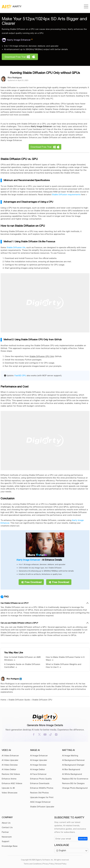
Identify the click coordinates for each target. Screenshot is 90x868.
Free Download (33, 582)
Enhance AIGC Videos (12, 783)
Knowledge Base (10, 846)
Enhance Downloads (40, 783)
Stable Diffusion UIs (16, 247)
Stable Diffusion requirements (66, 194)
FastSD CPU (20, 375)
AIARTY (12, 6)
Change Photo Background (75, 788)
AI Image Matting (70, 756)
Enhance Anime (9, 779)
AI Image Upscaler (39, 760)
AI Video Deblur (9, 769)
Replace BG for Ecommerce (75, 779)
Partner (5, 832)
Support (6, 841)
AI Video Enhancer (10, 756)
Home (3, 700)
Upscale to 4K (8, 788)
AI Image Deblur (37, 769)
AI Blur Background (71, 769)
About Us (6, 823)
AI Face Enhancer (38, 774)
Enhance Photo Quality (41, 779)
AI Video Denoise (10, 765)
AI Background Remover (73, 760)
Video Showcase (10, 793)
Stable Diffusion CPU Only (42, 356)
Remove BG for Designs (73, 783)
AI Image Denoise (38, 765)
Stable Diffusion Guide (19, 700)
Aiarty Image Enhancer (17, 40)
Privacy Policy (48, 864)
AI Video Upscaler (10, 760)
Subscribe (83, 839)
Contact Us (7, 827)
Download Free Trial (15, 57)
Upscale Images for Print (42, 797)
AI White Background (72, 774)
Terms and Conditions (33, 864)
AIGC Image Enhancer (40, 802)
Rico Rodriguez (15, 78)
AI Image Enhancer (39, 756)
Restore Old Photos (39, 793)
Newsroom (7, 837)
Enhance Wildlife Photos (42, 788)
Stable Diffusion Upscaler (42, 807)
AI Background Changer (73, 765)
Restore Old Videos (11, 774)
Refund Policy (61, 864)
